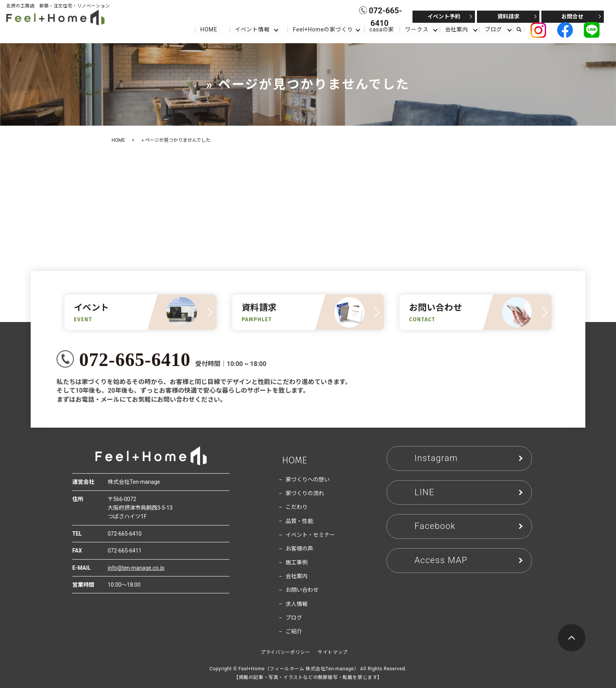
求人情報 (297, 604)
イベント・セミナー (310, 535)
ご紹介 (294, 631)
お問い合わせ (302, 590)
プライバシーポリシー (285, 652)
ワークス (417, 29)
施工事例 (297, 562)
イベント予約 (444, 16)
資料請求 (508, 16)
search (522, 29)
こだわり (297, 507)
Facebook (435, 526)
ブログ (494, 29)
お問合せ (572, 16)
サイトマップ (333, 652)
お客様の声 (299, 549)
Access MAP (441, 560)
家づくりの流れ (305, 493)
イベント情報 (252, 29)
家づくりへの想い (308, 479)
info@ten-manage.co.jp (136, 568)
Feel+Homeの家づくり (323, 29)
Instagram (436, 458)
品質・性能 (299, 521)
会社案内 (457, 29)
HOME (208, 29)
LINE (424, 492)
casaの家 (382, 29)
